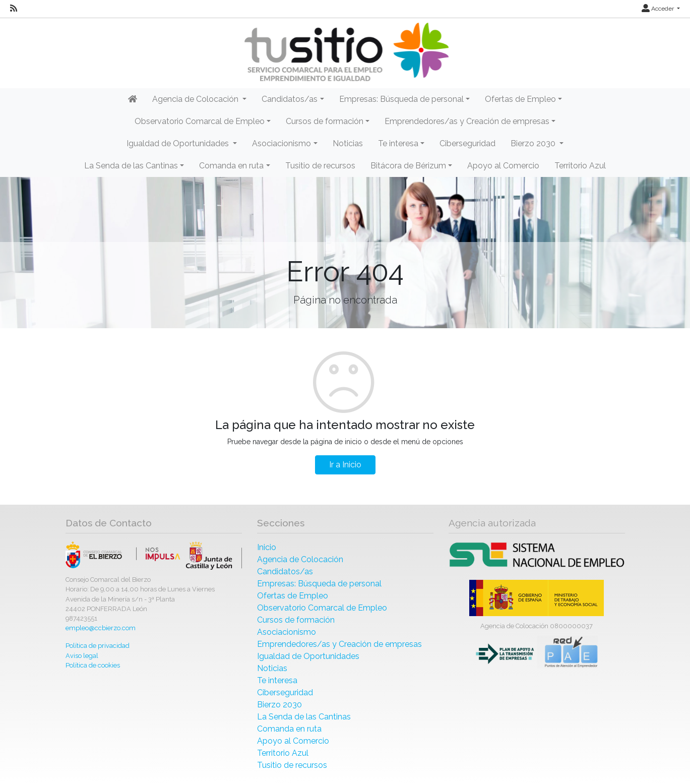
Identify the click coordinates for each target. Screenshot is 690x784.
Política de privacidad (98, 646)
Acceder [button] (658, 9)
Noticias (348, 143)
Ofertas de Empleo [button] (520, 99)
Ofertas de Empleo (293, 596)
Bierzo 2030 (279, 705)
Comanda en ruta (289, 729)
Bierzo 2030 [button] (534, 143)
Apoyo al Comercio (503, 166)
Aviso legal (82, 656)
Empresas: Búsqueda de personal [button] (401, 99)
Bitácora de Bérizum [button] (408, 166)
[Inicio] (345, 52)
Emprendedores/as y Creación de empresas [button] (467, 121)
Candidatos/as (285, 571)
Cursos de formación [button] (325, 121)
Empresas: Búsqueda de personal (319, 584)
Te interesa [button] (398, 143)
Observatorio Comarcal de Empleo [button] (200, 121)
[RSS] (14, 9)
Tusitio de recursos (320, 166)
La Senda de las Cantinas (304, 717)
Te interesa (277, 680)
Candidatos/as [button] (290, 99)
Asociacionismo (287, 632)
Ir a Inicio (345, 465)
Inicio (267, 547)
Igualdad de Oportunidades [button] (179, 143)
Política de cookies (93, 665)
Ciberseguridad (467, 143)
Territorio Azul (580, 166)
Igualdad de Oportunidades (308, 656)
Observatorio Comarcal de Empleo (322, 608)
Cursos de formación (296, 620)
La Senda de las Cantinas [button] (131, 166)
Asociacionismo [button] (281, 143)
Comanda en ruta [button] (231, 166)
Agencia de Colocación (300, 559)
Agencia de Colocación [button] (196, 99)
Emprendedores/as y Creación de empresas (339, 644)
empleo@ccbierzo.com (101, 628)
